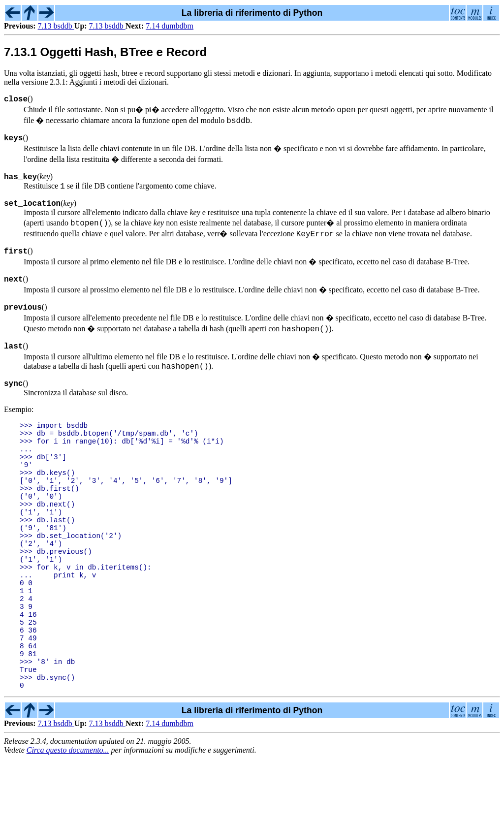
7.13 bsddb (56, 26)
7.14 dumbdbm (170, 26)
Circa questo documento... (68, 816)
